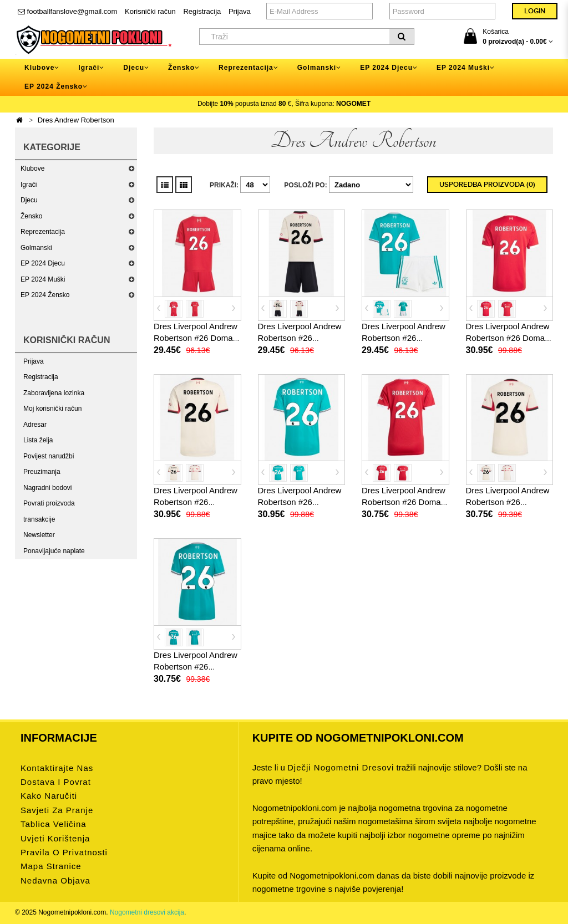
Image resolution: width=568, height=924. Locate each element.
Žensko (31, 216)
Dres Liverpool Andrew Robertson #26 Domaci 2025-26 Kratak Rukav (508, 338)
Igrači (29, 185)
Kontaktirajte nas (57, 768)
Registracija (202, 11)
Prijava (240, 11)
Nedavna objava (55, 880)
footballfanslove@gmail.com (67, 11)
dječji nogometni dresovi (341, 767)
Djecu (29, 200)
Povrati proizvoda (49, 503)
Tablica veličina (54, 824)
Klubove (32, 169)
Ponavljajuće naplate (54, 551)
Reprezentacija (43, 232)
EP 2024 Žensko (45, 295)
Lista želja (38, 440)
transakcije (39, 519)
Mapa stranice (51, 866)
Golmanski (36, 248)
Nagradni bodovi (47, 488)
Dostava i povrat (56, 782)
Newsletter (39, 535)
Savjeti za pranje (57, 810)
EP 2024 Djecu (43, 263)
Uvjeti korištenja (55, 838)
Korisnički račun (150, 11)
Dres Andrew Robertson (76, 120)
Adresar (35, 425)
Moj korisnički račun (52, 409)
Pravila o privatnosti (64, 852)
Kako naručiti (49, 796)
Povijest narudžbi (49, 456)
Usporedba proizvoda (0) (487, 185)
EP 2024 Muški (43, 279)
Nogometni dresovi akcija (147, 912)
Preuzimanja (42, 472)
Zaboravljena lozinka (54, 393)
